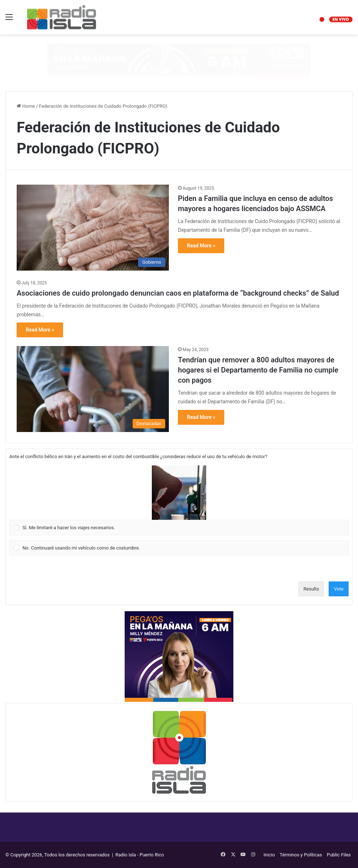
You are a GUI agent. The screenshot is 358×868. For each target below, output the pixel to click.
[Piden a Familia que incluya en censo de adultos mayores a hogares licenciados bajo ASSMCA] (93, 228)
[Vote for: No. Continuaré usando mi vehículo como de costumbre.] (179, 548)
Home (26, 106)
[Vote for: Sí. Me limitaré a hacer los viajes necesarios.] (179, 501)
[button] (179, 493)
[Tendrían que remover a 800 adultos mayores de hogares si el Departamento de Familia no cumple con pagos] (93, 389)
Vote (339, 589)
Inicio (269, 855)
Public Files (339, 855)
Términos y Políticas (301, 855)
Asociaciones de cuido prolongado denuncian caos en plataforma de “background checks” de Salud (178, 293)
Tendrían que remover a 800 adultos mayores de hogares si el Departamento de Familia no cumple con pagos (258, 370)
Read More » (201, 246)
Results (311, 589)
